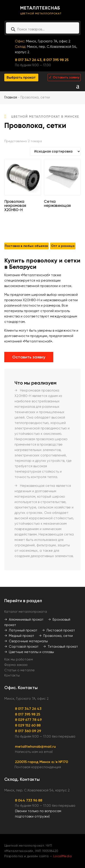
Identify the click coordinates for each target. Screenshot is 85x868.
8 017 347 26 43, (29, 60)
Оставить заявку (29, 357)
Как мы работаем (19, 659)
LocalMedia (62, 856)
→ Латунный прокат (21, 630)
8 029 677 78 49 (28, 720)
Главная (11, 97)
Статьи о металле (19, 670)
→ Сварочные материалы (26, 641)
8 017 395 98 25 (56, 60)
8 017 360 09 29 (28, 731)
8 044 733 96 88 (29, 800)
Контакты (12, 675)
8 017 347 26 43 (28, 709)
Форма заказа (16, 665)
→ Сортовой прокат (21, 647)
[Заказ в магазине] (55, 151)
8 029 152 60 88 (28, 725)
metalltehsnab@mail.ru (35, 746)
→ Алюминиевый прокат (24, 620)
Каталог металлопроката (26, 612)
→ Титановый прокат (61, 647)
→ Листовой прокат (58, 630)
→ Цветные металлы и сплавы (29, 652)
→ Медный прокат (19, 636)
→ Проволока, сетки (56, 636)
